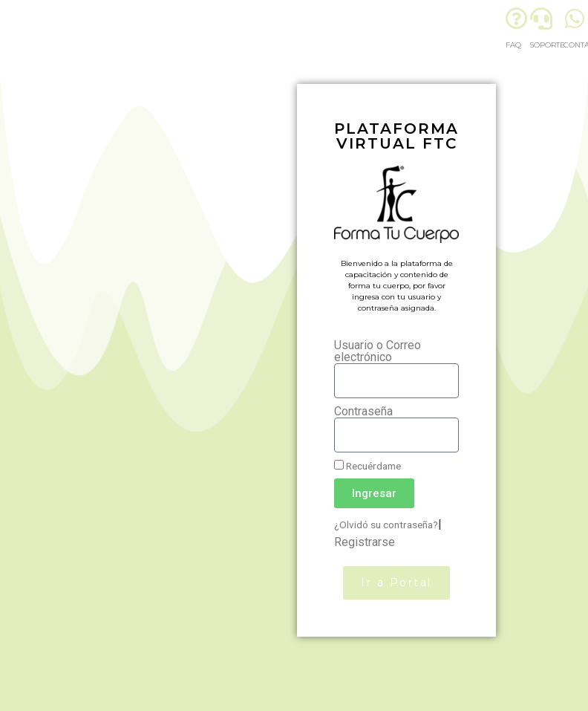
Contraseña (363, 412)
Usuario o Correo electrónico (378, 351)
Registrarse (365, 542)
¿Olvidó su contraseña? (386, 525)
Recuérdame (367, 466)
